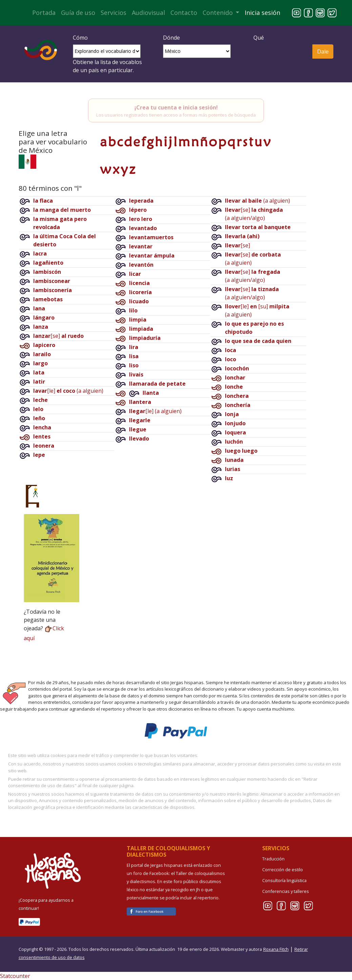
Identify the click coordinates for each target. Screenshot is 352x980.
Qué (259, 38)
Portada (44, 13)
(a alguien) (257, 201)
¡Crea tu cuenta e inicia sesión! (176, 107)
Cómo (80, 38)
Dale (323, 52)
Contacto (184, 13)
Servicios (113, 13)
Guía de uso (78, 13)
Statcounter (15, 976)
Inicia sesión (262, 13)
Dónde (171, 38)
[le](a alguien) (68, 391)
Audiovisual (148, 13)
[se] (58, 336)
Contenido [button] (219, 13)
